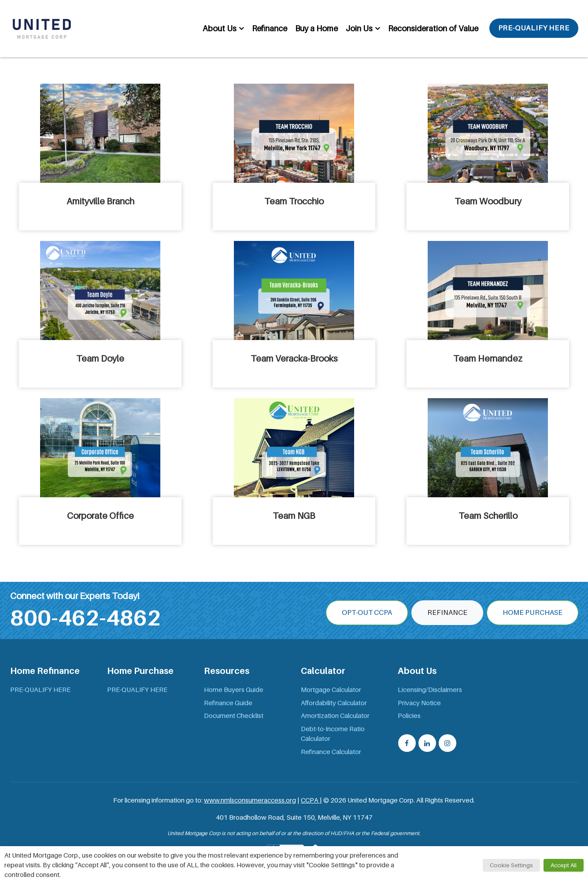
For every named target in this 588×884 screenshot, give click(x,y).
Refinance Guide (228, 703)
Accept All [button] (564, 865)
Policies (409, 716)
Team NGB (294, 516)
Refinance (270, 29)
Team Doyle (100, 359)
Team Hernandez (488, 359)
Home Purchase (533, 613)
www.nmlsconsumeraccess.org (250, 800)
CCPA (310, 800)
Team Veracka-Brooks (294, 359)
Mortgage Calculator (331, 690)
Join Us (359, 29)
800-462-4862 (85, 618)
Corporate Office (100, 516)
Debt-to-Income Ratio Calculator (333, 734)
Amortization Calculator (335, 716)
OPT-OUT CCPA (367, 613)
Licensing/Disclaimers (430, 690)
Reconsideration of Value (433, 29)
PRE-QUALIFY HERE (534, 28)
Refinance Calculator (331, 752)
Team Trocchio (294, 201)
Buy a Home (316, 29)
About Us (220, 29)
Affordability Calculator (334, 703)
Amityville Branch (100, 201)
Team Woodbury (488, 201)
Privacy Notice (419, 703)
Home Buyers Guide (234, 690)
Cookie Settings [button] (511, 865)
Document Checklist (234, 716)
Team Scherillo (488, 516)
